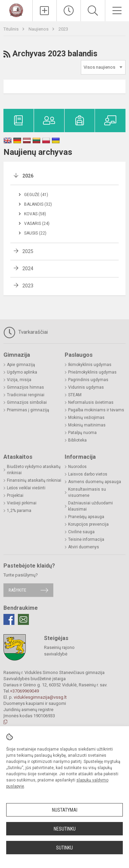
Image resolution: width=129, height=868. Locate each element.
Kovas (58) (35, 214)
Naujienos (39, 29)
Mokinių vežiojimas (86, 418)
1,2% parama (19, 511)
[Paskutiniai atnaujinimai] (69, 11)
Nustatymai (65, 810)
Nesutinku (65, 829)
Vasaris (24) (37, 224)
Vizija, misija (19, 380)
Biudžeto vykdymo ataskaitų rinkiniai (34, 470)
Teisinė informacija (86, 539)
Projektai (15, 495)
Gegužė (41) (36, 195)
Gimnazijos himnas (25, 387)
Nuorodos (77, 467)
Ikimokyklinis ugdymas (90, 365)
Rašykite (17, 590)
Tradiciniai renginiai (26, 395)
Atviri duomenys (84, 547)
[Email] (23, 619)
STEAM (75, 395)
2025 (28, 251)
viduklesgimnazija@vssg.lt (40, 697)
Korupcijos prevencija (88, 524)
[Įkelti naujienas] (45, 11)
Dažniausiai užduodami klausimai (90, 506)
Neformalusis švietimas (91, 402)
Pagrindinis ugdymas (88, 380)
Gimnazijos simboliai (27, 402)
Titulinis (12, 29)
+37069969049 (24, 691)
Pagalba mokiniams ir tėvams (96, 410)
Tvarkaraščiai (26, 332)
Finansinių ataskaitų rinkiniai (34, 480)
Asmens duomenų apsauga (95, 482)
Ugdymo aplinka (22, 372)
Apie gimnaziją (21, 365)
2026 (28, 176)
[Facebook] (9, 619)
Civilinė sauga (81, 532)
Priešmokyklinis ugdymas (92, 372)
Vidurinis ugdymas (86, 387)
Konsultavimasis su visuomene (87, 492)
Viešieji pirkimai (22, 503)
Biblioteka (77, 440)
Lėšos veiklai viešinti (26, 488)
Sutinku (64, 848)
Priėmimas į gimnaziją (28, 410)
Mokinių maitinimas (87, 425)
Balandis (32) (38, 204)
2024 (28, 269)
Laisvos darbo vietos (88, 474)
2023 (63, 29)
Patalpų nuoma (82, 433)
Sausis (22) (35, 233)
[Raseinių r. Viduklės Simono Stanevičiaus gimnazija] (16, 10)
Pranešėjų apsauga (86, 517)
